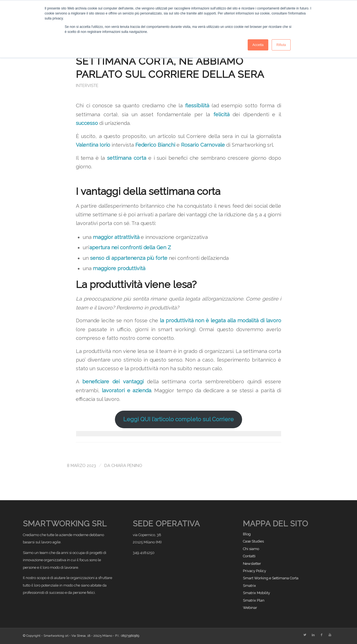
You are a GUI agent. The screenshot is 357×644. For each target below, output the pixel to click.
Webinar (250, 608)
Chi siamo (251, 549)
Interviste (87, 85)
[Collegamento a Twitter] (305, 635)
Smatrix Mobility (256, 593)
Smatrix (249, 586)
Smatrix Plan (254, 600)
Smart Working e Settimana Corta (271, 578)
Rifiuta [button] (281, 45)
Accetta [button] (258, 45)
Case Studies (253, 541)
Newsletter (252, 564)
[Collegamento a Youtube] (330, 635)
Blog (247, 534)
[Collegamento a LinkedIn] (313, 635)
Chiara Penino (127, 465)
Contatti (249, 556)
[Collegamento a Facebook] (322, 635)
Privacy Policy (255, 571)
